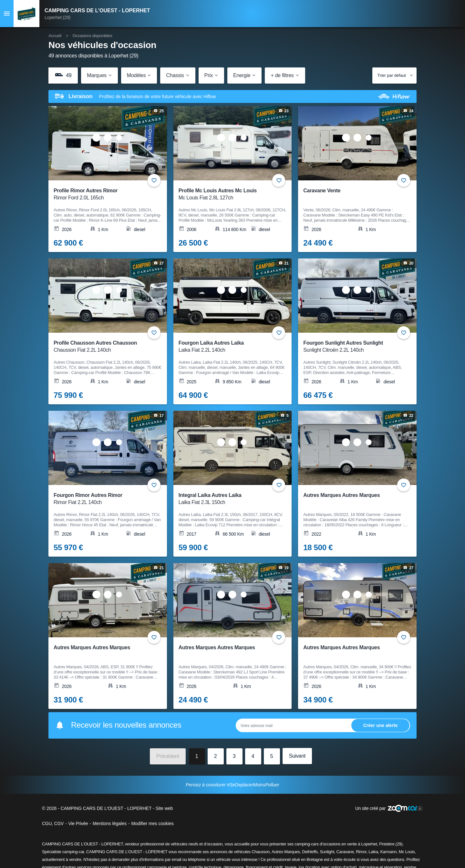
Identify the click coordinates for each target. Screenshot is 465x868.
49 (63, 75)
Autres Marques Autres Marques (341, 495)
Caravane (345, 852)
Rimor (361, 852)
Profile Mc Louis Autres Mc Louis (228, 194)
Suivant (297, 756)
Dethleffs (310, 852)
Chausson (261, 852)
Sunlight (327, 852)
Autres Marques (286, 852)
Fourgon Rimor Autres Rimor (103, 499)
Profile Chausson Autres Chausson (103, 347)
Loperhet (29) (57, 17)
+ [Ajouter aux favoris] (154, 180)
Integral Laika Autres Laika (228, 499)
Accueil (55, 36)
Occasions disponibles (92, 36)
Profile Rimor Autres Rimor (103, 194)
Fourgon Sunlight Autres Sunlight (353, 347)
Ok (380, 725)
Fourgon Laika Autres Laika (228, 347)
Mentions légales (110, 823)
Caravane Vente (322, 191)
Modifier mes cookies (152, 823)
